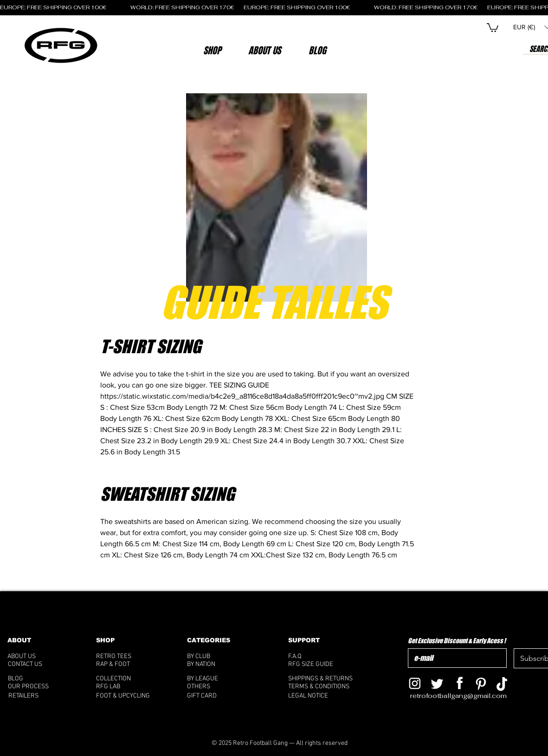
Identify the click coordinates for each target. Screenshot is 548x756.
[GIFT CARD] (224, 696)
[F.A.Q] (322, 656)
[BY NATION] (216, 664)
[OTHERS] (217, 687)
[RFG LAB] (125, 687)
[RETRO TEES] (126, 656)
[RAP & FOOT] (126, 664)
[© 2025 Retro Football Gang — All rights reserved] (280, 743)
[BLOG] (41, 679)
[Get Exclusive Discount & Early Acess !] (455, 658)
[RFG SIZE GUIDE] (325, 664)
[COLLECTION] (125, 679)
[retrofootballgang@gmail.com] (465, 696)
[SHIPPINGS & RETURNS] (325, 679)
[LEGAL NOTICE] (325, 696)
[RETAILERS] (31, 696)
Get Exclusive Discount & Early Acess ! (457, 641)
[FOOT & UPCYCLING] (132, 696)
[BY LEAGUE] (213, 679)
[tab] (259, 456)
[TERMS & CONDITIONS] (325, 687)
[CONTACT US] (37, 664)
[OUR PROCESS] (38, 687)
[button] (265, 51)
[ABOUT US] (34, 656)
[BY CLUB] (213, 656)
